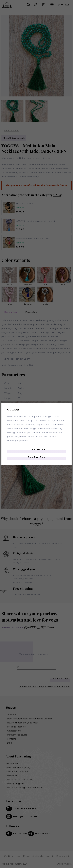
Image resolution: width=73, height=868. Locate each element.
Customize (37, 450)
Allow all (36, 457)
